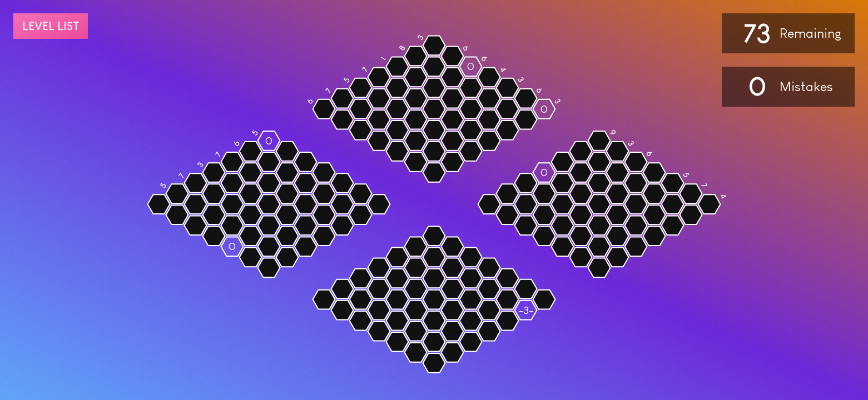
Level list (51, 26)
